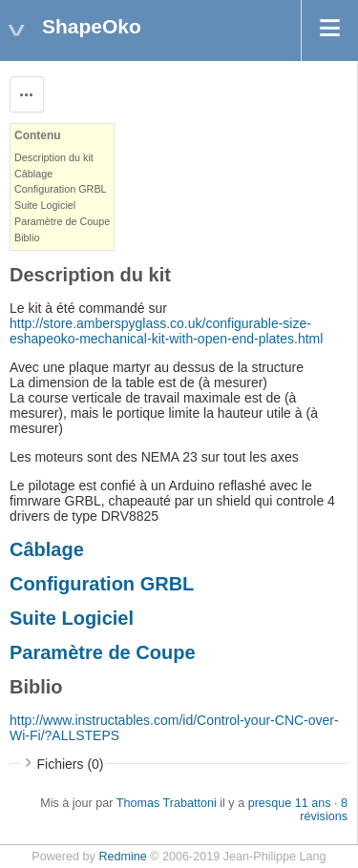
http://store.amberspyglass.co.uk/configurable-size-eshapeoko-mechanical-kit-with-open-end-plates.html (166, 331)
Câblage (33, 174)
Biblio (27, 238)
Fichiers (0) (71, 764)
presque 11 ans (290, 803)
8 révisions (324, 810)
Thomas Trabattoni (167, 803)
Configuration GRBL (61, 189)
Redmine (122, 857)
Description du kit (54, 157)
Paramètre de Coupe (62, 221)
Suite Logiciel (45, 205)
